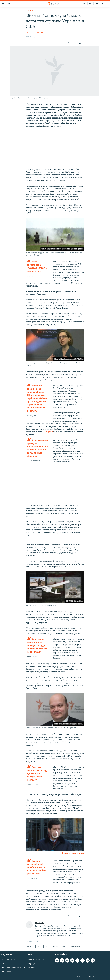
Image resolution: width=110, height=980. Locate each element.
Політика (30, 11)
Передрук (32, 964)
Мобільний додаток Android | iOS (14, 968)
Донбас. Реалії (40, 33)
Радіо (3, 964)
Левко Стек (30, 33)
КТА (91, 4)
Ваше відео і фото (8, 960)
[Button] (71, 43)
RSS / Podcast (6, 972)
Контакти (32, 968)
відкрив (50, 432)
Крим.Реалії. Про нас (36, 960)
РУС (84, 4)
